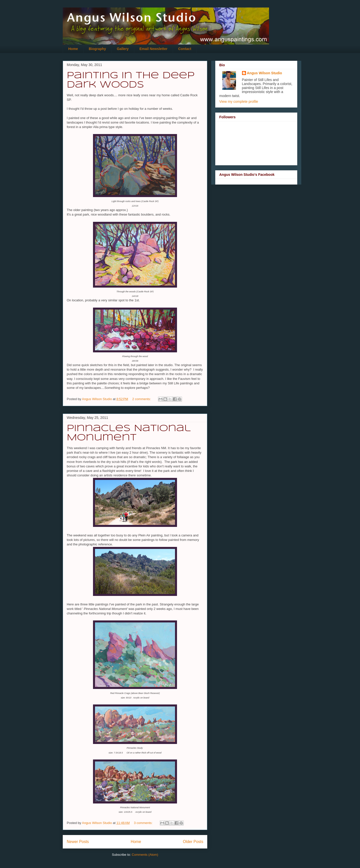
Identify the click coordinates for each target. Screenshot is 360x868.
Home (73, 49)
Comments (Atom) (145, 855)
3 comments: (144, 823)
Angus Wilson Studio (265, 73)
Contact (185, 49)
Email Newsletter (153, 49)
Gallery (123, 49)
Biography (97, 49)
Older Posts (193, 842)
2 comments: (142, 399)
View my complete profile (239, 102)
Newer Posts (78, 842)
